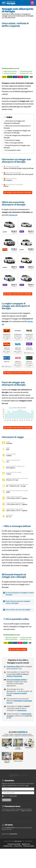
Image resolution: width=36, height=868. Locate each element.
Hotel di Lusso (18, 760)
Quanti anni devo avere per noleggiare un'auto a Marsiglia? (18, 602)
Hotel (7, 746)
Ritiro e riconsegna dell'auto (14, 143)
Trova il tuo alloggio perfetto (16, 682)
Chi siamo (9, 828)
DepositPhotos (14, 837)
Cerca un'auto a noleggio (19, 652)
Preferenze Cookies (29, 850)
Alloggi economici (18, 747)
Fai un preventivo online (13, 150)
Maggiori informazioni (26, 813)
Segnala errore (26, 848)
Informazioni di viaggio (13, 140)
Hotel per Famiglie (7, 760)
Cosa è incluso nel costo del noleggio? (18, 610)
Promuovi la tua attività (14, 848)
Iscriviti (8, 802)
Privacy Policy (18, 850)
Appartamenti (29, 746)
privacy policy (13, 798)
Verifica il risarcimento (14, 679)
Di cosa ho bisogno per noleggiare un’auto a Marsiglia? (20, 594)
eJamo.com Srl (18, 845)
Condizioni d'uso (8, 850)
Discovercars (22, 713)
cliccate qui (13, 215)
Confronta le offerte (13, 669)
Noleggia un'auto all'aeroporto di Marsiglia (19, 192)
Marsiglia (11, 3)
